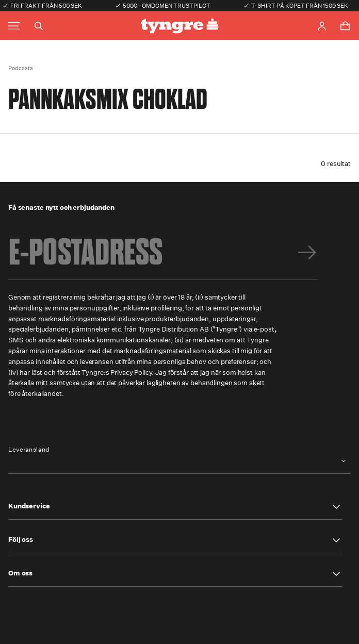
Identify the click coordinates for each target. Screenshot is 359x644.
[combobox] (179, 461)
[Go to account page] (322, 26)
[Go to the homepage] (179, 26)
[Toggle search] (39, 26)
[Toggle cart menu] (345, 26)
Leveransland (29, 450)
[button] (175, 507)
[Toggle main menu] (14, 26)
